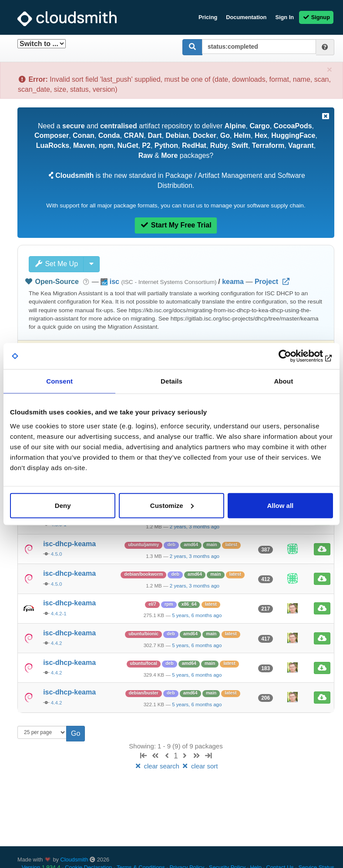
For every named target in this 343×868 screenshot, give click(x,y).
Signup (316, 17)
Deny (63, 505)
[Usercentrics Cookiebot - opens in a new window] (295, 356)
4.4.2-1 (59, 614)
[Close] (330, 69)
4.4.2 (57, 643)
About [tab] (283, 381)
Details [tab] (171, 381)
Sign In (284, 17)
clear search (158, 766)
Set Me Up (56, 264)
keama (233, 282)
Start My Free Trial (176, 225)
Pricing (208, 17)
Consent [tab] (59, 381)
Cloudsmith (74, 860)
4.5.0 (57, 554)
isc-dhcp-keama (69, 544)
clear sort (199, 766)
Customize (172, 505)
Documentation (246, 17)
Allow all (280, 505)
